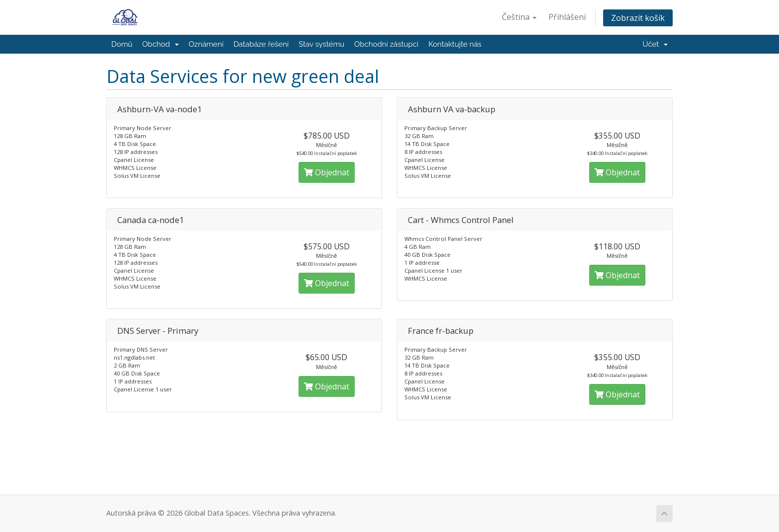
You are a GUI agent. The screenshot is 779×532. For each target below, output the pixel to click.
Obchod (160, 44)
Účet (655, 44)
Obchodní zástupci (386, 44)
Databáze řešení (261, 44)
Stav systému (321, 44)
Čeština (519, 17)
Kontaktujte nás (455, 44)
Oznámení (206, 44)
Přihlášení (567, 17)
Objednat (327, 172)
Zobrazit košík (638, 18)
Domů (122, 44)
